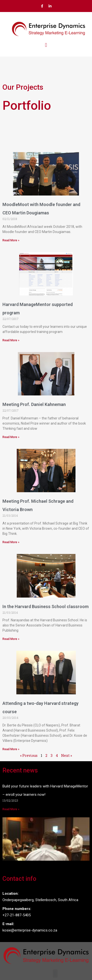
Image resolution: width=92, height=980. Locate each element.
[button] (46, 45)
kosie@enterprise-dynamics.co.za (30, 930)
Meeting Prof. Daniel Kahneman (34, 404)
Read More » (11, 240)
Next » (66, 755)
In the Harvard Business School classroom (46, 606)
